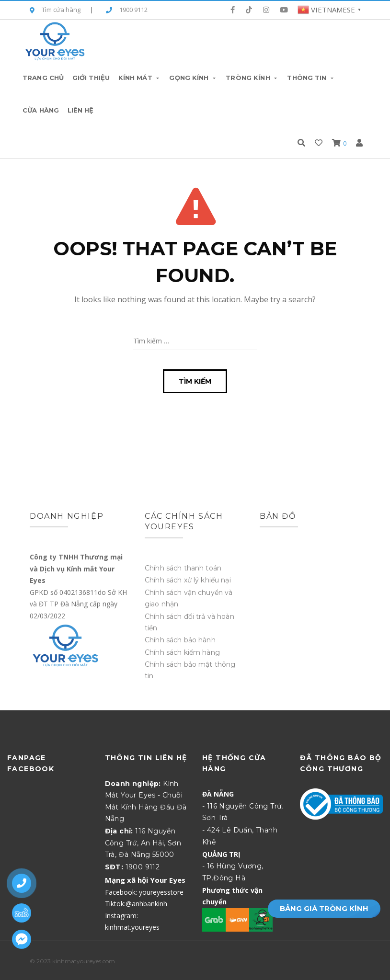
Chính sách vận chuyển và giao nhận (189, 598)
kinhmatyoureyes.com (84, 961)
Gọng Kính (193, 78)
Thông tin (311, 78)
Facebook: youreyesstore (144, 892)
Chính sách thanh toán (183, 568)
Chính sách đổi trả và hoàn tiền (189, 622)
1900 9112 (127, 10)
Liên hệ (81, 110)
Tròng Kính (252, 78)
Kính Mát (140, 78)
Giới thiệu (91, 78)
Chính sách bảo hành (180, 640)
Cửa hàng (41, 110)
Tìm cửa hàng (55, 10)
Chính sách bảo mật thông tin (190, 670)
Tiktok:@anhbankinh (136, 904)
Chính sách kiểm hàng (182, 652)
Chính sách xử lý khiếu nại (188, 580)
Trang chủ (43, 78)
